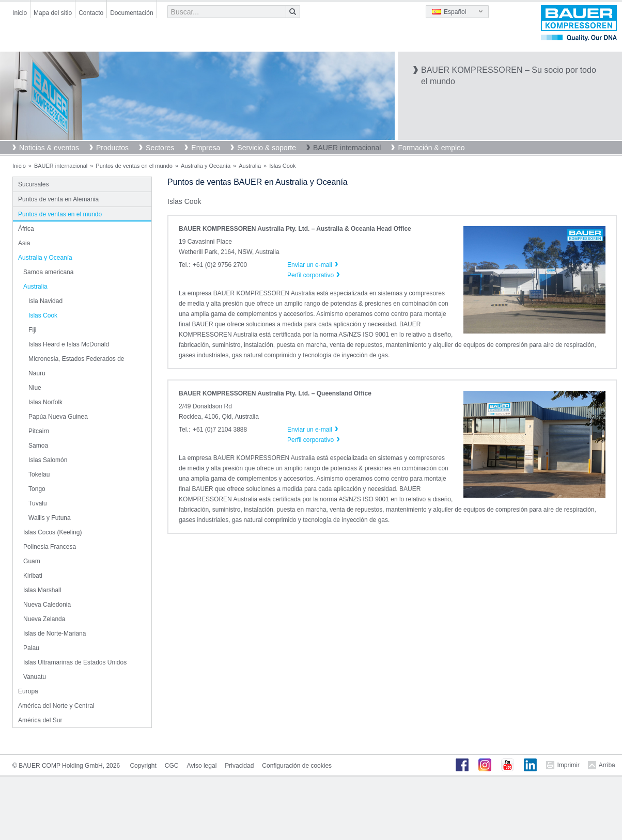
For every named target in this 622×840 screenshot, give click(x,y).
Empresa (206, 148)
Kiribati (33, 576)
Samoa (38, 446)
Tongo (37, 489)
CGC (172, 766)
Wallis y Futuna (50, 518)
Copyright (143, 766)
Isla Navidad (45, 301)
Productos (112, 148)
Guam (32, 561)
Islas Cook (43, 315)
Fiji (32, 330)
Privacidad (239, 766)
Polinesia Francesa (50, 547)
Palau (31, 648)
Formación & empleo (431, 148)
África (26, 229)
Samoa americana (48, 272)
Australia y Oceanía (206, 166)
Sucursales (33, 184)
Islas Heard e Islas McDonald (69, 344)
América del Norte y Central (56, 706)
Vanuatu (35, 677)
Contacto (91, 13)
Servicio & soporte (267, 148)
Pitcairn (39, 431)
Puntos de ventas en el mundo (134, 166)
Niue (35, 388)
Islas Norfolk (45, 402)
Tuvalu (38, 503)
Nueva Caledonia (47, 605)
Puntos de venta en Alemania (58, 199)
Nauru (37, 373)
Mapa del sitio (53, 13)
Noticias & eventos (49, 148)
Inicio (20, 13)
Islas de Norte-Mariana (55, 633)
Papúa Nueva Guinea (58, 417)
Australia (250, 166)
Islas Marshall (42, 590)
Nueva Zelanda (44, 619)
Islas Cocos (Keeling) (52, 532)
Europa (28, 691)
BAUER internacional (347, 148)
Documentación (131, 13)
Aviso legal (201, 766)
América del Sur (40, 720)
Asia (24, 243)
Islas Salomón (48, 460)
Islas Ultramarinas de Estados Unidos (75, 662)
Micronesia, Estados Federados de (76, 359)
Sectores (160, 148)
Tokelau (39, 474)
